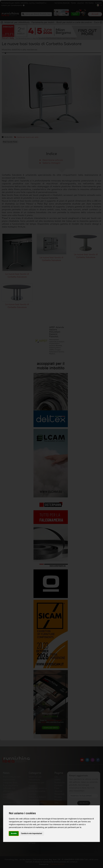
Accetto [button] (14, 833)
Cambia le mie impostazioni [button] (31, 833)
